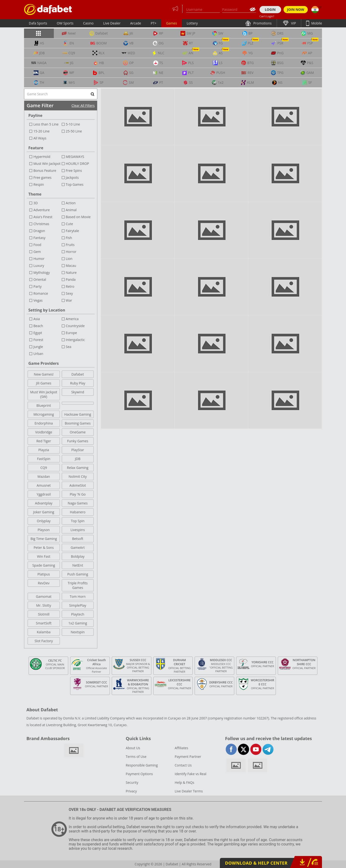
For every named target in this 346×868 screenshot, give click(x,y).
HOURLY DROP (77, 164)
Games (171, 23)
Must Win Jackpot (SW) (44, 394)
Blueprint (44, 405)
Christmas (41, 224)
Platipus (44, 574)
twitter (244, 749)
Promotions (262, 23)
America (72, 319)
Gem (37, 252)
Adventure (42, 210)
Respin (39, 184)
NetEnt (78, 565)
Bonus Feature (45, 171)
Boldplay (78, 556)
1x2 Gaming (78, 623)
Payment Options (139, 774)
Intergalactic (75, 340)
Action (71, 203)
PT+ (154, 23)
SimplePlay (78, 605)
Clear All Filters (83, 105)
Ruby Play (78, 383)
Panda (71, 279)
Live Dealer (112, 23)
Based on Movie (78, 217)
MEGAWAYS (75, 157)
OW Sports (65, 23)
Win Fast (44, 556)
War (69, 300)
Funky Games (78, 441)
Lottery (192, 23)
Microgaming (44, 414)
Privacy (131, 791)
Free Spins (74, 171)
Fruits (70, 245)
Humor (39, 259)
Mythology (42, 272)
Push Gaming (78, 574)
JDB (78, 459)
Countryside (75, 326)
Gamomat (44, 596)
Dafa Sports (38, 23)
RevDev (44, 583)
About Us (133, 748)
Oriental (40, 279)
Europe (71, 333)
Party (37, 286)
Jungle (38, 347)
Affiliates (181, 748)
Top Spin (78, 521)
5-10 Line (73, 124)
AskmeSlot (78, 485)
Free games (42, 177)
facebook (231, 749)
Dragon (39, 231)
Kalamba (44, 632)
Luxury (39, 266)
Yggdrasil (44, 494)
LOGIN (270, 9)
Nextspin (78, 632)
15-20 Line (41, 131)
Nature (71, 272)
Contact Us (183, 765)
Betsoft (78, 539)
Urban (38, 354)
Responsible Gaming (142, 765)
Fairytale (72, 231)
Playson (44, 530)
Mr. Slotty (44, 605)
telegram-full (268, 749)
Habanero (78, 512)
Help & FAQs (184, 782)
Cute (69, 224)
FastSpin (44, 459)
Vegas (38, 300)
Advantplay (44, 503)
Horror (71, 252)
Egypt (38, 333)
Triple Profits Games (78, 585)
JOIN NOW (296, 9)
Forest (38, 340)
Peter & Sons (44, 548)
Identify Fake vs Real (191, 774)
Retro (70, 286)
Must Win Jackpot (47, 164)
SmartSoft (44, 623)
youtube (256, 749)
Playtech (78, 614)
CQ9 (44, 468)
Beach (38, 326)
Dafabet (78, 374)
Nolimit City (78, 476)
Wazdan (44, 476)
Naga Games (78, 503)
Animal (71, 210)
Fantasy (39, 238)
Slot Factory (44, 641)
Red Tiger (44, 441)
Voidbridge (44, 432)
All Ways (40, 138)
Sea (69, 347)
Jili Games (44, 383)
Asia (37, 319)
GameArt (78, 548)
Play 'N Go (78, 494)
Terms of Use (136, 757)
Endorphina (44, 423)
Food (37, 245)
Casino (88, 23)
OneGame (78, 432)
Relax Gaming (78, 468)
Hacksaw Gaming (78, 414)
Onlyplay (44, 521)
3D (36, 203)
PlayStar (78, 450)
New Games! (44, 374)
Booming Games (78, 423)
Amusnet (44, 485)
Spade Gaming (44, 565)
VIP (293, 23)
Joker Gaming (44, 512)
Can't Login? (267, 16)
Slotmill (44, 614)
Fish (69, 238)
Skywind (78, 392)
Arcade (136, 23)
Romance (41, 293)
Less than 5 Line (46, 124)
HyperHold (42, 157)
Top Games (75, 184)
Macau (71, 266)
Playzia (44, 450)
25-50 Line (74, 131)
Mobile (316, 23)
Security (132, 782)
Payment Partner (188, 757)
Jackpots (72, 177)
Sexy (69, 293)
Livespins (78, 530)
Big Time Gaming (44, 539)
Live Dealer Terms (189, 791)
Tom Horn (78, 596)
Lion (69, 259)
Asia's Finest (43, 217)
